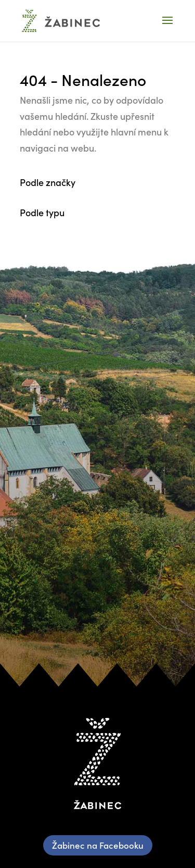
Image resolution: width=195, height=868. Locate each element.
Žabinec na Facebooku (98, 845)
